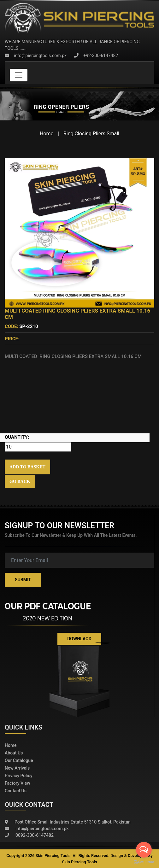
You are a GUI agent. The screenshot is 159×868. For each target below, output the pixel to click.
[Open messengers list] (144, 850)
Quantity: (17, 437)
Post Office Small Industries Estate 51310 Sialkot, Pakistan (68, 822)
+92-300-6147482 (96, 56)
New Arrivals (17, 768)
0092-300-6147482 (29, 835)
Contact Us (16, 791)
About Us (14, 753)
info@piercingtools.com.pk (36, 56)
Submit (23, 580)
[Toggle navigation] (19, 75)
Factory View (18, 783)
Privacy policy (19, 776)
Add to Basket (27, 467)
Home (47, 134)
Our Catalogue (19, 760)
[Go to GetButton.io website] (144, 862)
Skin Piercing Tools (80, 862)
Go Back (20, 481)
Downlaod (79, 639)
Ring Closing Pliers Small (91, 134)
